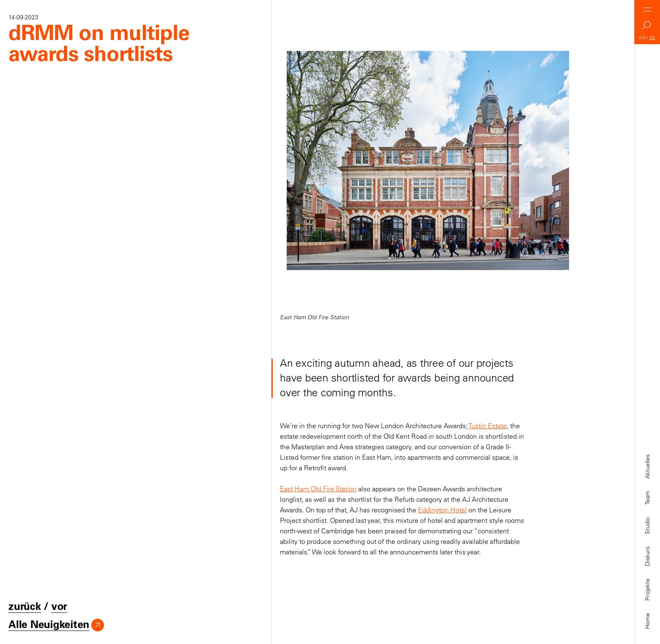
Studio (647, 526)
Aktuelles (647, 466)
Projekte (647, 590)
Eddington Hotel (442, 510)
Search (647, 28)
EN (642, 38)
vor (59, 606)
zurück (25, 606)
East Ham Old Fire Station (318, 489)
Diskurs (647, 556)
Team (647, 498)
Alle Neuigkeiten (49, 625)
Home (647, 621)
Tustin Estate (488, 426)
